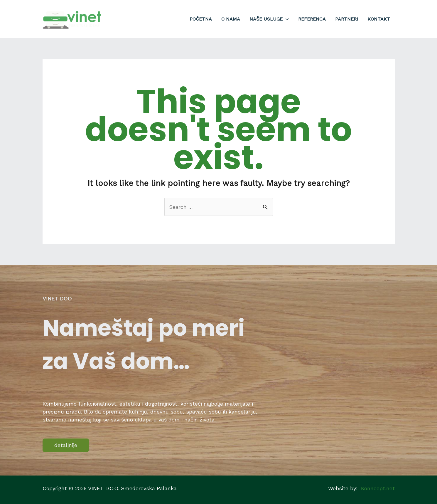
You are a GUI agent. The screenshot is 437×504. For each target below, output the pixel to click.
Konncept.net (378, 488)
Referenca (312, 19)
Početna (201, 19)
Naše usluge (266, 19)
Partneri (347, 19)
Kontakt (379, 19)
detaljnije (66, 445)
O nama (231, 19)
